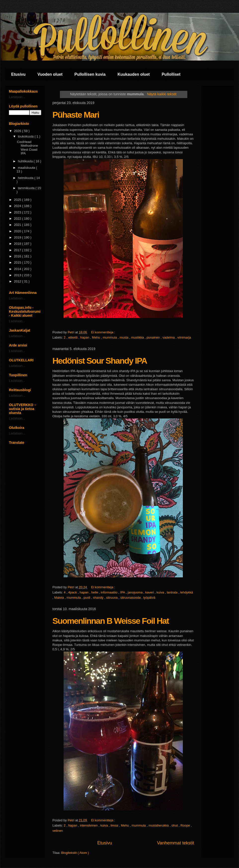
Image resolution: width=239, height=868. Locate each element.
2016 (18, 256)
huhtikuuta (26, 161)
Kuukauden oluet (134, 74)
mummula (110, 337)
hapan (85, 337)
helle (95, 592)
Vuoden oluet (50, 74)
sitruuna (112, 598)
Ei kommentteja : (103, 332)
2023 (18, 212)
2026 (18, 131)
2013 (18, 275)
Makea (60, 598)
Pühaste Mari (76, 115)
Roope (186, 825)
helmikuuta (26, 178)
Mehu (96, 337)
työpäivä (149, 598)
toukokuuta (26, 136)
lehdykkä (186, 592)
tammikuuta (27, 188)
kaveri (150, 592)
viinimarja (184, 337)
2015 (18, 262)
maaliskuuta (27, 168)
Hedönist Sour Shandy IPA (100, 361)
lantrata (173, 592)
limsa (115, 825)
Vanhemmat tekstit (176, 843)
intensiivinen (89, 825)
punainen (154, 337)
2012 (18, 281)
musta (124, 337)
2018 (18, 244)
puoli (87, 598)
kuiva (161, 592)
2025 (18, 200)
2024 (18, 206)
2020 (18, 231)
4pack (73, 592)
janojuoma (136, 592)
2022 (18, 219)
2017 (18, 250)
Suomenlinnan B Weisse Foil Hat (111, 621)
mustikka (138, 337)
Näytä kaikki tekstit (162, 94)
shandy (99, 598)
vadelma (169, 337)
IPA (123, 592)
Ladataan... (17, 97)
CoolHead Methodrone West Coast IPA (27, 148)
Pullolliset (171, 74)
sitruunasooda (131, 598)
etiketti (73, 337)
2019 (18, 237)
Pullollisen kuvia (90, 74)
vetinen (58, 831)
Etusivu (18, 74)
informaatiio (109, 592)
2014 (18, 269)
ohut (175, 825)
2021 (18, 225)
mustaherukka (159, 825)
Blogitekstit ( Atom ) (75, 853)
